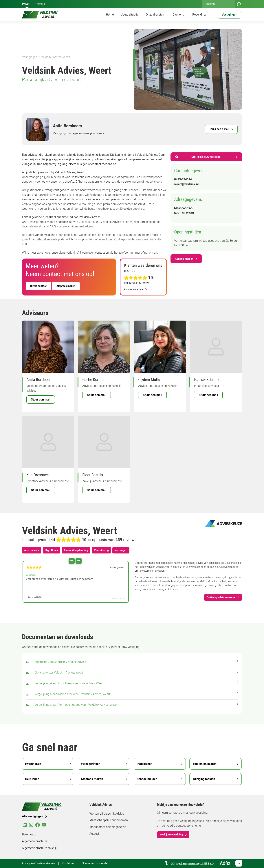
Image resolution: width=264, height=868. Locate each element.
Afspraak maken (66, 286)
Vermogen (121, 550)
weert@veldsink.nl (186, 184)
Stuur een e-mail (219, 129)
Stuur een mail (41, 400)
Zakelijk (40, 4)
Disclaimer (68, 863)
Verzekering (101, 550)
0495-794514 (183, 179)
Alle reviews (32, 550)
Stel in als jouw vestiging (198, 157)
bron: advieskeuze (119, 599)
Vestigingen (30, 57)
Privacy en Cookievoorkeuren (38, 863)
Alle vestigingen (33, 816)
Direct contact (38, 286)
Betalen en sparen (205, 764)
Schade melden (184, 259)
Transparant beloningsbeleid (108, 827)
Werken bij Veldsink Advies (107, 814)
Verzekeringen (91, 764)
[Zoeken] (239, 4)
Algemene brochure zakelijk (40, 848)
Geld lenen (32, 779)
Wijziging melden (204, 779)
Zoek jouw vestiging (171, 835)
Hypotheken (33, 764)
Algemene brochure (34, 841)
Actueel (94, 834)
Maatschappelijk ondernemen (109, 820)
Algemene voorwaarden (95, 863)
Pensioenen (145, 764)
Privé (25, 4)
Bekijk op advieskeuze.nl (221, 597)
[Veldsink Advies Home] (40, 15)
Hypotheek (52, 550)
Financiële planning (76, 550)
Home (110, 15)
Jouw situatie (130, 15)
